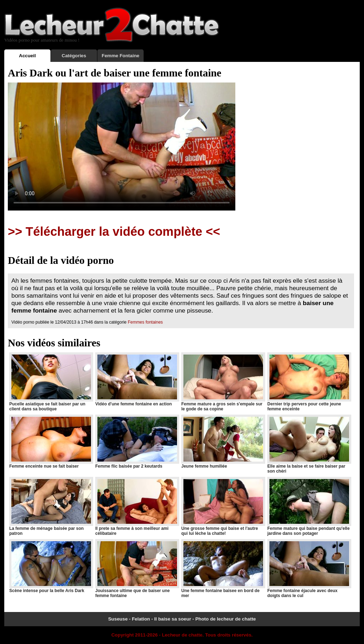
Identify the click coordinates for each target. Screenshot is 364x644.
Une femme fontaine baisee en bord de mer (223, 569)
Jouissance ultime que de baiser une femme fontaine (137, 569)
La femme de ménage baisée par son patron (51, 506)
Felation (141, 619)
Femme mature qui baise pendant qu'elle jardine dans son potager (309, 506)
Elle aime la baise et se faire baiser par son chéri (309, 444)
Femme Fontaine (121, 56)
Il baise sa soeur (173, 619)
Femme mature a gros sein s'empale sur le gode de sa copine (223, 382)
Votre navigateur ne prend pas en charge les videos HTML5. (122, 147)
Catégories (74, 56)
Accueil (27, 56)
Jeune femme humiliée (223, 442)
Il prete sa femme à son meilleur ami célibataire (137, 506)
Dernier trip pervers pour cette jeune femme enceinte (309, 382)
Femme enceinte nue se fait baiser (51, 442)
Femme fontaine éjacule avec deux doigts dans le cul (309, 569)
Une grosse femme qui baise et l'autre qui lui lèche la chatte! (223, 506)
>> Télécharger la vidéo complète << (114, 231)
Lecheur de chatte (182, 635)
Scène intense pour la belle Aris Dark (51, 566)
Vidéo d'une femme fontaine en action (137, 379)
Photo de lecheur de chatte (225, 619)
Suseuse (118, 619)
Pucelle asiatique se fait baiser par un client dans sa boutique (51, 382)
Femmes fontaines (145, 322)
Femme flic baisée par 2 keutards (137, 442)
